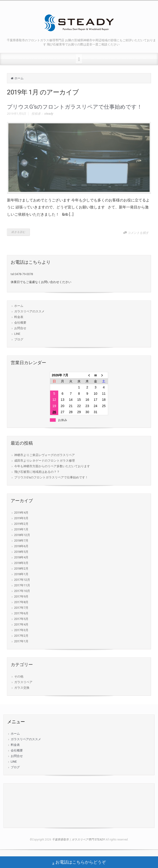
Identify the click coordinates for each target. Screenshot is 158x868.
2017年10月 (22, 591)
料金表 (19, 317)
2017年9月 (21, 597)
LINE (17, 334)
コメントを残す (138, 233)
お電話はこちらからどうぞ (79, 863)
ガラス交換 (22, 688)
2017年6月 (21, 613)
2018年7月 (21, 541)
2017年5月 (21, 619)
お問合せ (20, 328)
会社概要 (20, 323)
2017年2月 (21, 636)
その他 (19, 676)
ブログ (19, 339)
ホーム (19, 78)
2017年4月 (21, 624)
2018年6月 (21, 546)
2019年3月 (21, 518)
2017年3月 (21, 630)
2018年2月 (21, 569)
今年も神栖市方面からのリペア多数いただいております (52, 466)
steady (49, 114)
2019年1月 (21, 529)
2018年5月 (21, 552)
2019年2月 (21, 524)
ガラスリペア (23, 682)
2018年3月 (21, 563)
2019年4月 (21, 513)
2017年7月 (21, 608)
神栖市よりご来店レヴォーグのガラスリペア (45, 455)
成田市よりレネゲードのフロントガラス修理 (45, 461)
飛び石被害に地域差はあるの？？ (37, 472)
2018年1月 (21, 574)
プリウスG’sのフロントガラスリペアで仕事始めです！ (75, 107)
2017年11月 (22, 585)
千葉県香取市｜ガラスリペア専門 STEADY (78, 840)
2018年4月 (21, 557)
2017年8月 (21, 602)
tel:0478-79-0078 (22, 274)
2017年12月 (22, 580)
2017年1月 (21, 641)
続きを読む (18, 232)
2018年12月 (22, 535)
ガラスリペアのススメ (29, 311)
